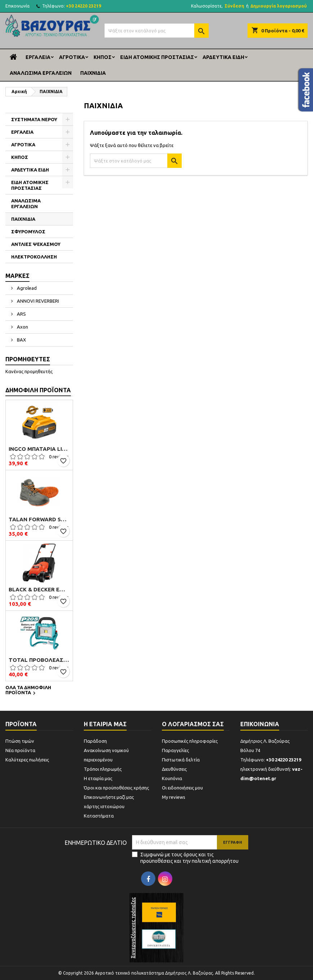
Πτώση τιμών (20, 741)
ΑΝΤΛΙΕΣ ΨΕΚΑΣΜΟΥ (36, 244)
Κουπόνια (172, 778)
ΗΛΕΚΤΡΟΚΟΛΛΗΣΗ (34, 257)
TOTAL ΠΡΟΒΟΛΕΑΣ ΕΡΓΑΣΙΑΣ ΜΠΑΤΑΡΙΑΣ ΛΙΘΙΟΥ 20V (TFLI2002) (39, 660)
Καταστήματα (99, 816)
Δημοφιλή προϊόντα (38, 390)
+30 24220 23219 (83, 6)
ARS (21, 314)
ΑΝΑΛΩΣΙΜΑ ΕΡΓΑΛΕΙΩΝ (41, 73)
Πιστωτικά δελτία (181, 760)
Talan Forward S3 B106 (39, 519)
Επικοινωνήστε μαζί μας (109, 797)
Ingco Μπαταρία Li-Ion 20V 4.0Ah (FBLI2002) (39, 449)
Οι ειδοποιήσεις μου (182, 788)
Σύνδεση (234, 6)
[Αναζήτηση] (156, 31)
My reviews (174, 797)
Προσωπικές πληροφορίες (190, 741)
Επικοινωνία (17, 6)
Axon (22, 327)
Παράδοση (95, 741)
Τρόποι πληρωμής (103, 769)
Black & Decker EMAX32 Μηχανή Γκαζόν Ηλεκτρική (39, 590)
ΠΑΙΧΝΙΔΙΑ (93, 73)
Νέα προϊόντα (20, 750)
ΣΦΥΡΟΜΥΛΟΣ (28, 232)
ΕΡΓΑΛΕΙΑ (38, 57)
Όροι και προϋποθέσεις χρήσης (116, 788)
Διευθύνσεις (174, 769)
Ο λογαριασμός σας (193, 724)
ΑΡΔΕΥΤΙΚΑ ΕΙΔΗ (223, 57)
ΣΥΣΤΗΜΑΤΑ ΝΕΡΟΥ (34, 119)
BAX (21, 340)
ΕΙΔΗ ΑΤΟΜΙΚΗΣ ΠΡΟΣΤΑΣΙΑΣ (157, 57)
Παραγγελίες (175, 750)
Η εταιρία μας (98, 778)
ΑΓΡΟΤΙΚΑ (72, 57)
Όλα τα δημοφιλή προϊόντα (28, 691)
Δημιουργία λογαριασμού (279, 6)
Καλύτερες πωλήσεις (27, 760)
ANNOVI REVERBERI (37, 301)
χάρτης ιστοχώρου (104, 806)
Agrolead (26, 288)
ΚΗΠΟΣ (103, 57)
